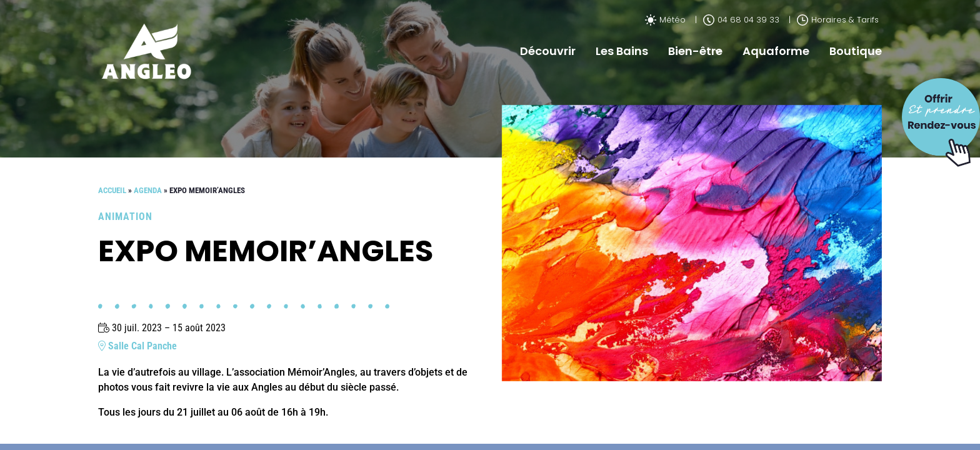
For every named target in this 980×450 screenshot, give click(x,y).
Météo (665, 20)
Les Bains (622, 51)
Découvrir (548, 51)
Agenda (148, 190)
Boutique (856, 51)
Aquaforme (776, 51)
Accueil (112, 190)
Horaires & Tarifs (838, 20)
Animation (125, 217)
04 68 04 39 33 (741, 20)
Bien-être (695, 51)
